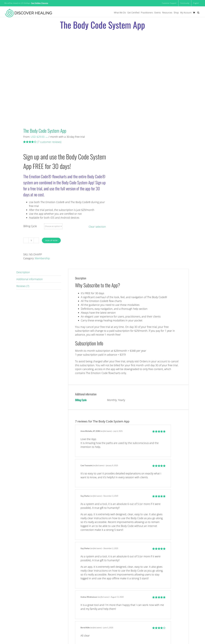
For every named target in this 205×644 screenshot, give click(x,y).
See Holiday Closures (40, 3)
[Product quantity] (31, 240)
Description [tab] (23, 272)
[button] (198, 13)
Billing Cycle (30, 226)
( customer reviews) (49, 142)
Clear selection (97, 227)
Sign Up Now (51, 240)
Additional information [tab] (30, 279)
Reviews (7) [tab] (23, 286)
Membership (42, 258)
